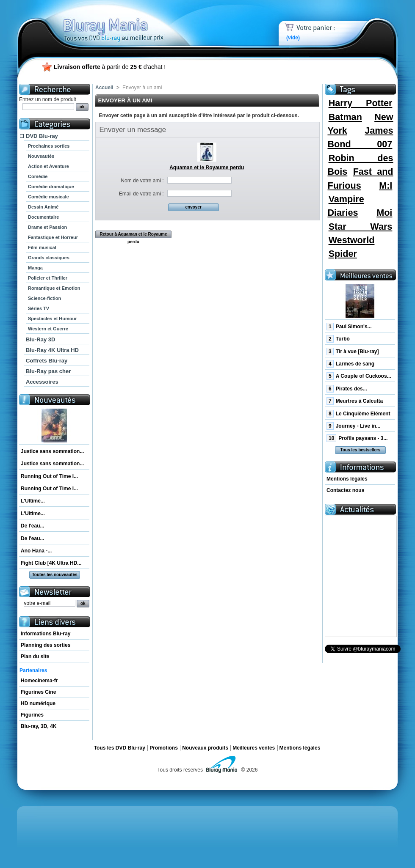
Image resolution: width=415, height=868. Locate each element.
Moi (384, 213)
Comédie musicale (48, 197)
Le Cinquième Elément (358, 414)
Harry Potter (361, 103)
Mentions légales (347, 479)
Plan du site (35, 656)
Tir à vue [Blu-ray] (353, 352)
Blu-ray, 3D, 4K (39, 726)
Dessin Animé (43, 207)
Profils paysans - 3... (357, 438)
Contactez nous (345, 490)
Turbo (338, 339)
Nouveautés (41, 156)
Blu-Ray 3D (40, 339)
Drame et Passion (47, 227)
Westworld (352, 240)
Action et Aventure (48, 166)
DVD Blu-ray (42, 136)
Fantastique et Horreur (53, 237)
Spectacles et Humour (53, 319)
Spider (343, 254)
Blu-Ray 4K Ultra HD (52, 350)
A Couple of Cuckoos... (359, 376)
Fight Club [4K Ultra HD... (51, 563)
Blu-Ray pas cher (48, 371)
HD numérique (38, 703)
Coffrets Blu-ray (47, 361)
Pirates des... (347, 389)
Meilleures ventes (254, 748)
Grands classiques (49, 258)
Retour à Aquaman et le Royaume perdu (133, 235)
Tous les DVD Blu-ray (120, 748)
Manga (35, 268)
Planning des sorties (46, 645)
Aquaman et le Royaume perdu (207, 168)
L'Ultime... (33, 501)
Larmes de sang (350, 364)
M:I (386, 185)
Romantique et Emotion (54, 288)
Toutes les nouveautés (54, 575)
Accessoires (42, 382)
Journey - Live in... (353, 426)
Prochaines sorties (49, 146)
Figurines (32, 715)
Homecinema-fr (39, 681)
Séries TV (39, 308)
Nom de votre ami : (142, 181)
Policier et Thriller (48, 278)
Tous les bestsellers (361, 450)
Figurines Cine (38, 692)
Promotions (164, 748)
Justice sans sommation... (52, 451)
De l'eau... (33, 526)
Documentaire (43, 217)
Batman (345, 117)
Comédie (38, 176)
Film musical (42, 247)
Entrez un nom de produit (48, 99)
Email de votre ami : (141, 194)
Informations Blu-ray (46, 634)
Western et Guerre (48, 329)
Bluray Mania (129, 21)
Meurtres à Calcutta (355, 401)
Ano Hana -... (36, 551)
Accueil (104, 88)
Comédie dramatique (51, 187)
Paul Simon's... (349, 327)
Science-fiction (44, 298)
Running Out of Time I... (49, 476)
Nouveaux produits (205, 748)
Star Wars (361, 227)
